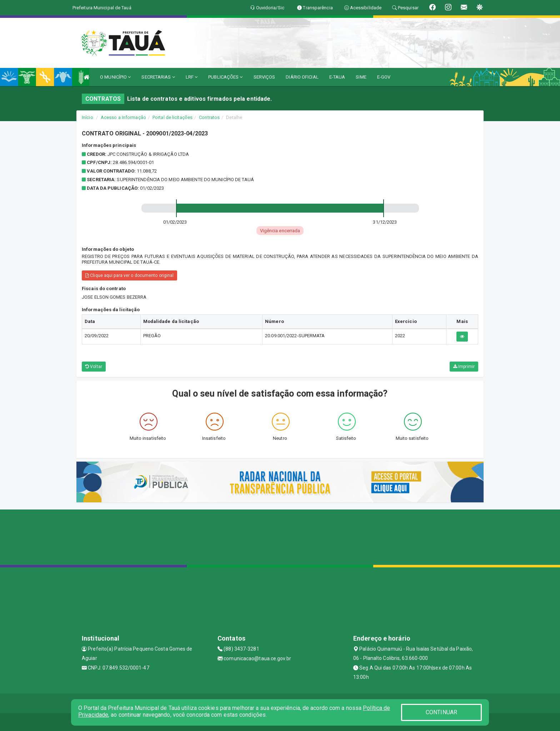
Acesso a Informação (123, 117)
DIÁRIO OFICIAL (302, 77)
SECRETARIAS (158, 77)
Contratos (209, 117)
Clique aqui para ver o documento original (129, 275)
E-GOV (384, 77)
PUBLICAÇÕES (225, 77)
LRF (192, 77)
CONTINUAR (441, 712)
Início (87, 117)
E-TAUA (337, 77)
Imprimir (464, 367)
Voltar (94, 367)
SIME (361, 77)
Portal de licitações (172, 117)
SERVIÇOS (264, 77)
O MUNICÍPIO (115, 77)
